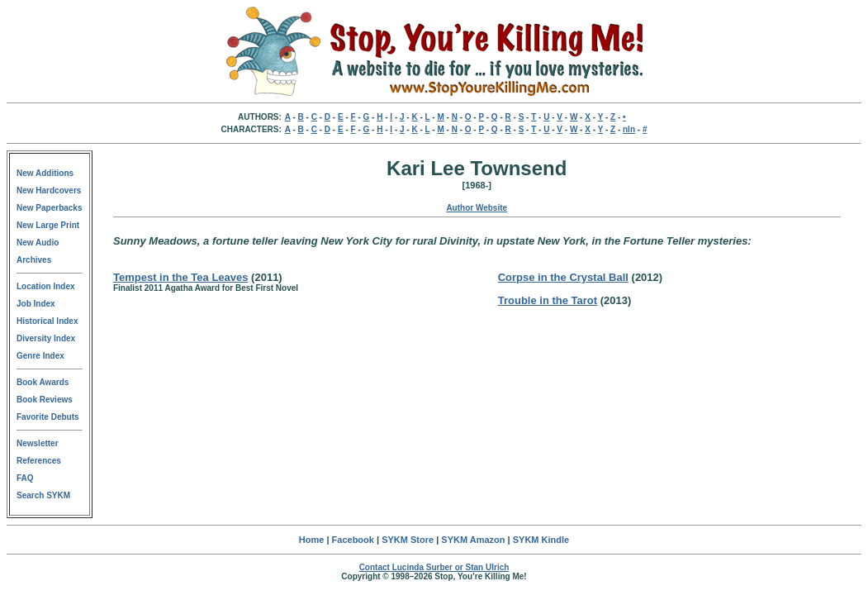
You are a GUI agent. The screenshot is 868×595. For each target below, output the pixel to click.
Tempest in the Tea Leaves (181, 277)
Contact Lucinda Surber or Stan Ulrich (434, 567)
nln (629, 129)
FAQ (25, 478)
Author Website (477, 208)
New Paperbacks (50, 208)
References (39, 461)
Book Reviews (45, 400)
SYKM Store (408, 540)
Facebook (353, 540)
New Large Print (48, 225)
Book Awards (43, 382)
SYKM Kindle (541, 540)
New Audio (38, 243)
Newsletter (38, 443)
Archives (34, 260)
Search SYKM (43, 495)
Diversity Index (46, 338)
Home (312, 540)
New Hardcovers (49, 190)
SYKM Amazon (473, 540)
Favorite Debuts (48, 417)
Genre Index (40, 356)
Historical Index (47, 321)
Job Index (36, 304)
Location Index (46, 286)
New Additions (45, 173)
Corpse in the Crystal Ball (563, 277)
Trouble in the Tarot (548, 300)
